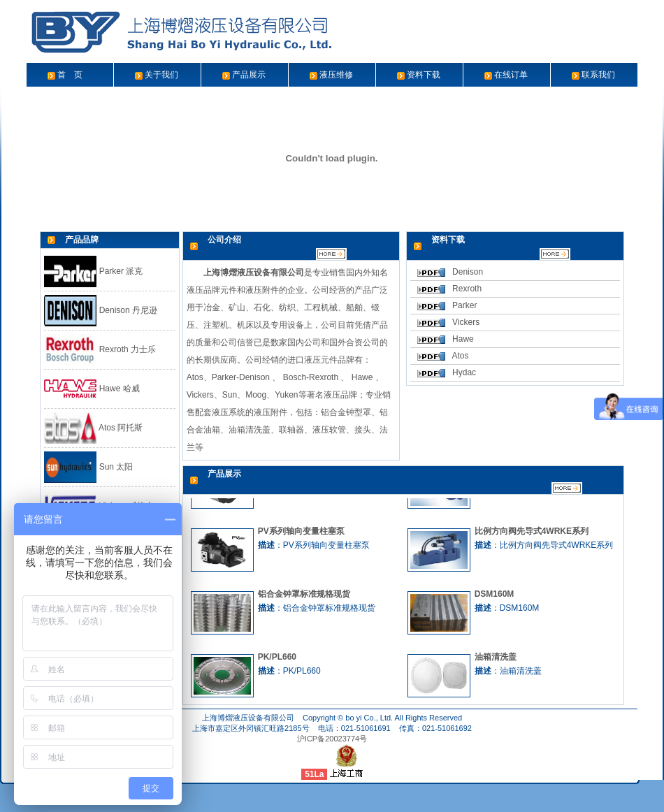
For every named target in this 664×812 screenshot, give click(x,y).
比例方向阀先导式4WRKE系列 (532, 534)
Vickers (466, 322)
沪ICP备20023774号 (332, 739)
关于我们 (161, 75)
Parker (464, 305)
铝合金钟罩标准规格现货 (304, 597)
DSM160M (495, 597)
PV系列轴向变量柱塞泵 (301, 534)
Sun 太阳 (88, 467)
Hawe (463, 339)
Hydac (464, 372)
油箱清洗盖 (496, 660)
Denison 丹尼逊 (101, 310)
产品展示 (249, 75)
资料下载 (424, 75)
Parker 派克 (93, 271)
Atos (460, 356)
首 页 (70, 75)
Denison (468, 272)
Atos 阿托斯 (93, 428)
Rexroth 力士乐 (100, 349)
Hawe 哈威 (92, 389)
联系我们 (598, 75)
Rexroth (467, 289)
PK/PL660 (277, 660)
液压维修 (336, 75)
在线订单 (511, 75)
